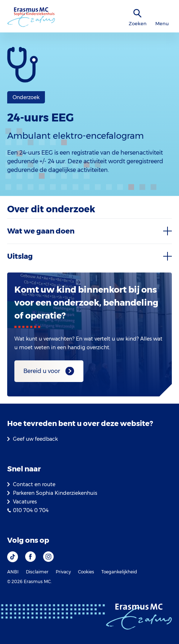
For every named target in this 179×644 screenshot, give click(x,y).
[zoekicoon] (138, 14)
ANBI (13, 572)
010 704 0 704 (31, 510)
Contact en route (34, 484)
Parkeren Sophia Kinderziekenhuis (55, 493)
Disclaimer (37, 572)
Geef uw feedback (35, 439)
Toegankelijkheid (119, 572)
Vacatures (25, 502)
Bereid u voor (42, 371)
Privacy (63, 572)
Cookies (86, 572)
